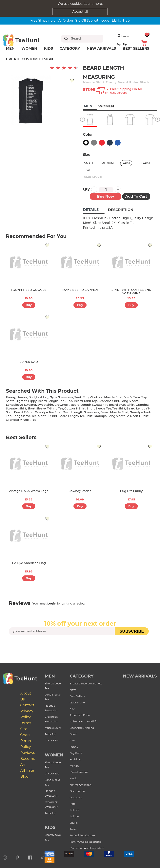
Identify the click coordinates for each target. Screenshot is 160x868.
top (86, 397)
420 (72, 709)
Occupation (77, 791)
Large (126, 163)
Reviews (28, 753)
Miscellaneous (79, 772)
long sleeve (129, 401)
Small (89, 163)
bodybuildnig (39, 397)
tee (61, 408)
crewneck (62, 405)
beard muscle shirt (114, 412)
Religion (75, 816)
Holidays (75, 759)
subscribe (132, 631)
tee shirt (119, 408)
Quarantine (77, 702)
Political (75, 810)
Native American (81, 785)
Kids (48, 48)
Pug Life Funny (131, 491)
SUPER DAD (29, 362)
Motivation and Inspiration (87, 848)
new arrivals (140, 676)
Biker (73, 734)
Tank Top (50, 734)
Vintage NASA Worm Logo (29, 491)
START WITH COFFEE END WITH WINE (131, 291)
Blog (24, 776)
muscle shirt (113, 397)
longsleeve (14, 405)
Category (70, 48)
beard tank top (86, 401)
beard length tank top (55, 401)
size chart (93, 177)
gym (53, 397)
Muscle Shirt (53, 728)
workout (96, 397)
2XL (88, 170)
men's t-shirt (48, 416)
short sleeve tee (99, 408)
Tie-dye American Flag (29, 563)
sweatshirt (45, 405)
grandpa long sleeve (110, 416)
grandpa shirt (109, 401)
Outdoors (76, 797)
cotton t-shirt (75, 408)
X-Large (145, 163)
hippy (32, 401)
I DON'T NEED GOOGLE (29, 290)
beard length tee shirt (75, 416)
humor (22, 397)
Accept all (80, 12)
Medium (108, 163)
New (73, 690)
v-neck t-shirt (138, 416)
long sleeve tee (25, 416)
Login (123, 36)
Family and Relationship (86, 842)
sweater (30, 405)
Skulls (74, 823)
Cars (72, 740)
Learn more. (93, 4)
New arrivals (101, 48)
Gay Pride (76, 753)
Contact (27, 705)
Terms (26, 723)
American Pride (80, 715)
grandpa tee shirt (48, 412)
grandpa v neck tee (21, 420)
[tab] (94, 210)
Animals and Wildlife (83, 721)
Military (75, 766)
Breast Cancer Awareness (86, 683)
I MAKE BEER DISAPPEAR (80, 290)
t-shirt (52, 408)
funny (11, 397)
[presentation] (80, 644)
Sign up (122, 44)
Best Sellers (77, 696)
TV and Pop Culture (82, 835)
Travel (74, 829)
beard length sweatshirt (89, 405)
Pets (72, 804)
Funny (74, 747)
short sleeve (37, 408)
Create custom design (30, 59)
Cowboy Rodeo (80, 491)
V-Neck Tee (52, 740)
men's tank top (135, 397)
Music (73, 778)
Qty (86, 189)
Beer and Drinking (82, 728)
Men (10, 48)
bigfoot (21, 401)
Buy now (106, 196)
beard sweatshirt (122, 405)
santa (10, 401)
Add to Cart (136, 196)
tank (78, 397)
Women (29, 48)
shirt (23, 408)
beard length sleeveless (81, 412)
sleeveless (66, 397)
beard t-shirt (24, 412)
